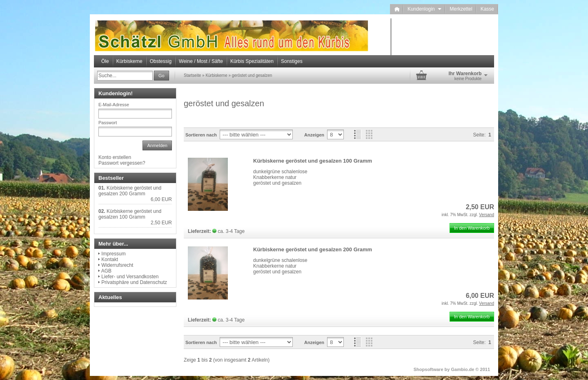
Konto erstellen (115, 157)
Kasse (487, 9)
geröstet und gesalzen (252, 75)
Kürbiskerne (129, 61)
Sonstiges (292, 61)
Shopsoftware (429, 369)
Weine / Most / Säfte (201, 61)
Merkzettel (461, 9)
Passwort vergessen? (122, 163)
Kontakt (110, 259)
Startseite (192, 75)
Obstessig (161, 61)
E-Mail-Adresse (114, 105)
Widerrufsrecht (117, 265)
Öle (105, 61)
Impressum (113, 254)
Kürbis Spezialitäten (252, 61)
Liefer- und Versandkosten (130, 277)
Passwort (108, 123)
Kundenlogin (424, 9)
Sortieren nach (201, 135)
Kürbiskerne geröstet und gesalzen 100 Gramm (313, 161)
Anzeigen (314, 135)
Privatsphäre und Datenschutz (134, 282)
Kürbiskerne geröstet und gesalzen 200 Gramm (313, 249)
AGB (106, 271)
